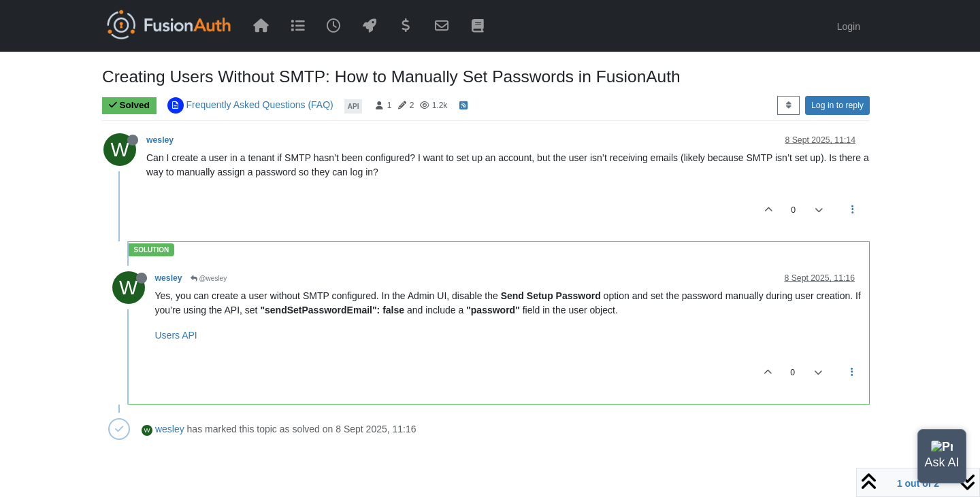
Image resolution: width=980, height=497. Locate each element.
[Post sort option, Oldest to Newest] (788, 105)
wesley (160, 140)
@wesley (209, 278)
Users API (176, 335)
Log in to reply (837, 105)
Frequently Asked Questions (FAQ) (259, 105)
